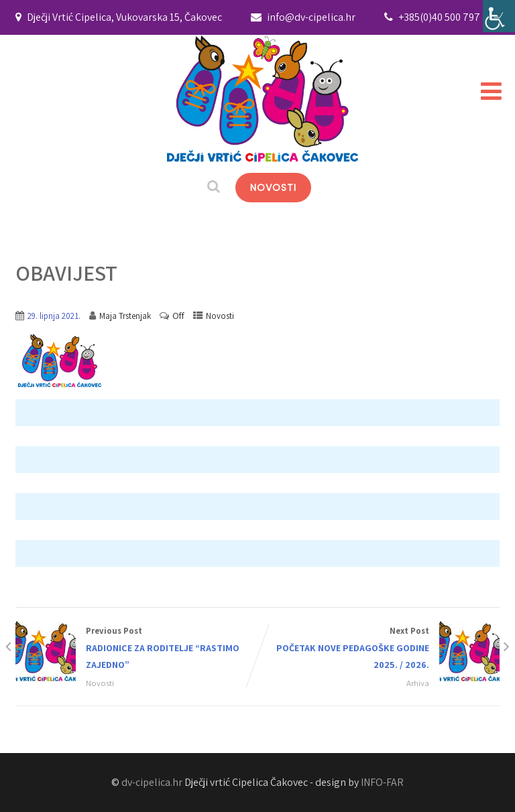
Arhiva (418, 683)
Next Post (379, 649)
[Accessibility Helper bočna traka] (499, 16)
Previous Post (136, 649)
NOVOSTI (273, 188)
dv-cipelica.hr (152, 782)
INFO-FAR (382, 782)
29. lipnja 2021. (54, 316)
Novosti (220, 316)
